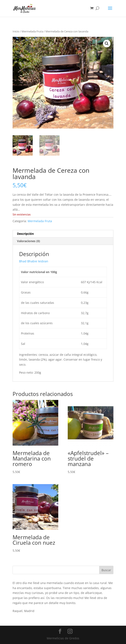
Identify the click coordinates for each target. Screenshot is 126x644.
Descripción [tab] (25, 234)
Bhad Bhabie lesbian (34, 261)
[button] (107, 44)
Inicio (16, 31)
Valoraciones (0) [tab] (29, 241)
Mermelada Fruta (32, 31)
